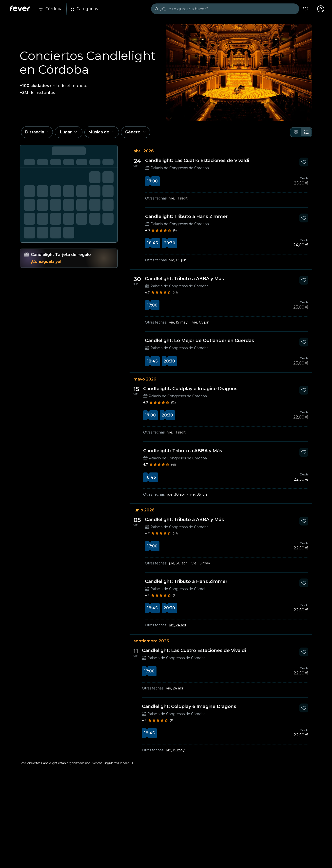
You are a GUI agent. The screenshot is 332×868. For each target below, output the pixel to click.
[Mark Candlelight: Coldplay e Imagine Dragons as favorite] (304, 390)
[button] (37, 132)
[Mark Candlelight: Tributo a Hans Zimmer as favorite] (304, 218)
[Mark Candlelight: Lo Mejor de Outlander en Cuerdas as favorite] (304, 342)
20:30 (170, 243)
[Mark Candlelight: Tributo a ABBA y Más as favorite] (304, 280)
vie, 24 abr (178, 625)
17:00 (152, 181)
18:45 (153, 243)
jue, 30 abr (176, 494)
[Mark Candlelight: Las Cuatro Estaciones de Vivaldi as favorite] (304, 162)
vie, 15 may (178, 322)
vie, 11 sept (178, 198)
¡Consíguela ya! (46, 262)
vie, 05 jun (178, 260)
